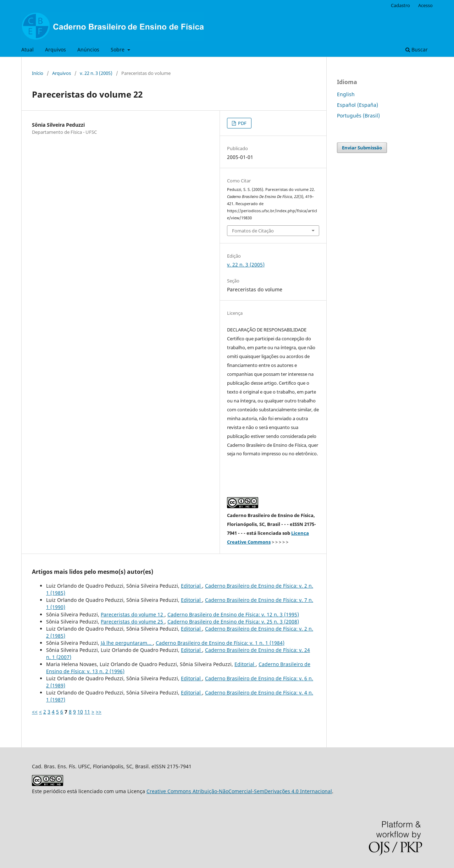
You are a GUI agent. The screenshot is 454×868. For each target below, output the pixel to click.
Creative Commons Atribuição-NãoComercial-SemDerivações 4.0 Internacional (239, 791)
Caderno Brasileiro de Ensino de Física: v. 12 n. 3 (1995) (233, 614)
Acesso (425, 5)
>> (99, 712)
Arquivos (56, 50)
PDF (242, 123)
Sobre (118, 50)
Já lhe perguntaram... (127, 643)
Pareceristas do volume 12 (133, 614)
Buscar (417, 50)
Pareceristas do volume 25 (133, 622)
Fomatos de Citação (253, 231)
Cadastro (400, 5)
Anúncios (88, 50)
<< (35, 712)
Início (38, 73)
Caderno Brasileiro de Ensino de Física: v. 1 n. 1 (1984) (220, 643)
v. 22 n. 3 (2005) (96, 73)
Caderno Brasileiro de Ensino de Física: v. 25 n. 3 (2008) (233, 622)
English (346, 94)
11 (87, 712)
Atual (27, 50)
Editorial (192, 586)
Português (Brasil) (358, 116)
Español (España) (358, 105)
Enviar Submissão (362, 148)
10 (80, 712)
